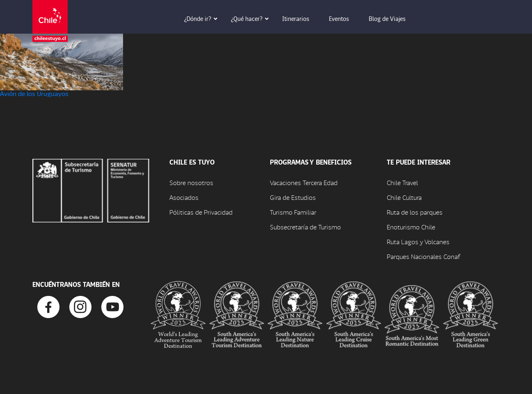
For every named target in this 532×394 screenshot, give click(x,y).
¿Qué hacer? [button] (252, 18)
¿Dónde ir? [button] (203, 18)
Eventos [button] (345, 18)
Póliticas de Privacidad (201, 212)
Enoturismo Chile (411, 227)
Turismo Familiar (293, 212)
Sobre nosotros (191, 182)
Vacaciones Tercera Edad (304, 182)
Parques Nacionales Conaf (423, 256)
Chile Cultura (404, 197)
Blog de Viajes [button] (393, 18)
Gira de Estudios (293, 197)
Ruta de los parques (415, 212)
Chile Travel (402, 182)
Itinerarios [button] (301, 18)
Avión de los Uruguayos (34, 93)
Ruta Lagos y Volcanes (418, 242)
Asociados (184, 197)
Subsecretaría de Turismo (305, 227)
